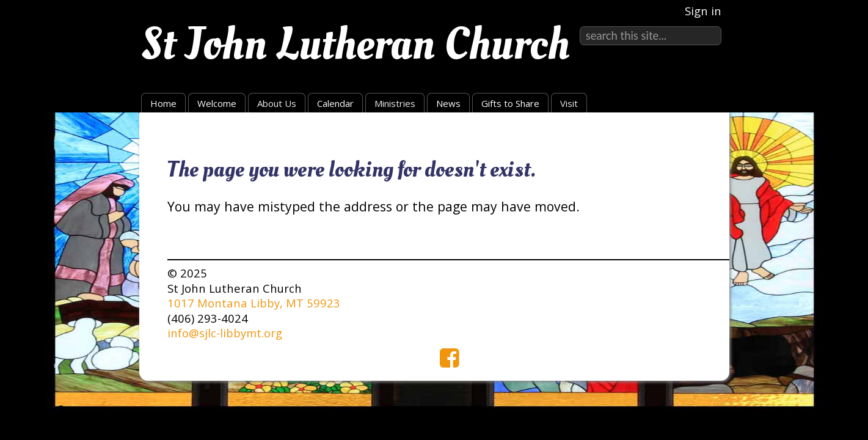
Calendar (335, 103)
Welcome (217, 103)
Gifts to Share (510, 103)
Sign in (703, 11)
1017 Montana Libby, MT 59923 (254, 303)
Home (163, 103)
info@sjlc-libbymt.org (225, 333)
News (448, 103)
